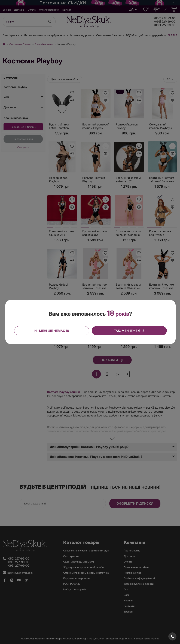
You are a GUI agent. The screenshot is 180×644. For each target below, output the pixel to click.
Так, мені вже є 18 (129, 331)
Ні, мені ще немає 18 (52, 331)
